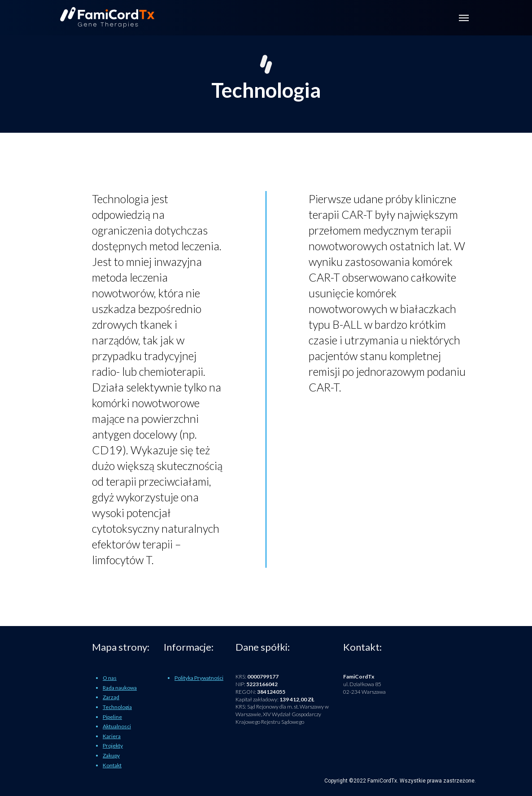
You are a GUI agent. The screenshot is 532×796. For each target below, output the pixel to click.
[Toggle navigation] (464, 18)
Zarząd (111, 697)
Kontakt (112, 765)
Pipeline (112, 717)
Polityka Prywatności (199, 678)
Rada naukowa (120, 688)
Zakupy (111, 755)
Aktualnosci (117, 726)
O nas (110, 678)
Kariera (112, 736)
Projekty (113, 746)
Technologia (117, 707)
